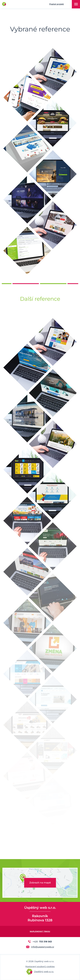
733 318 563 (42, 941)
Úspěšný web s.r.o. (44, 972)
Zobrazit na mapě (40, 883)
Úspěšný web (17, 4)
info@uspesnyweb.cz (43, 947)
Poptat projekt (57, 4)
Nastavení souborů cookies (40, 967)
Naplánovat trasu (40, 931)
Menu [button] (76, 4)
